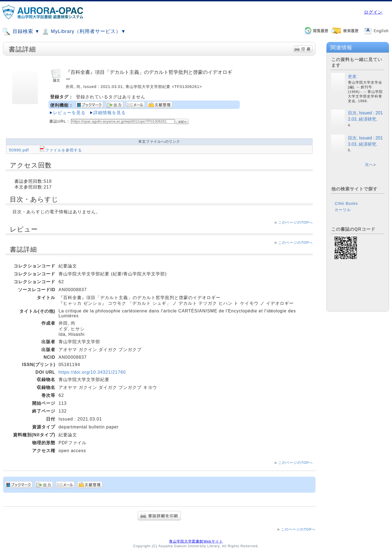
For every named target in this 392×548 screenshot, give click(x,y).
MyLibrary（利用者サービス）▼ (84, 32)
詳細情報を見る (110, 113)
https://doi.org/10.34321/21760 (92, 372)
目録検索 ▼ (21, 32)
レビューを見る (69, 113)
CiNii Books (346, 203)
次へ (369, 165)
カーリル (343, 210)
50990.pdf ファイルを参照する (45, 150)
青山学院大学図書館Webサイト (196, 541)
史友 (352, 76)
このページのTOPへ (295, 222)
